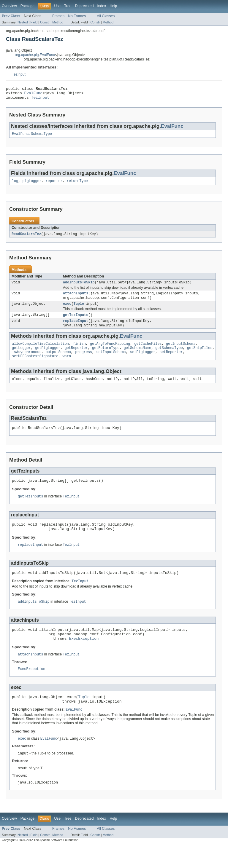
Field (34, 22)
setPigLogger (143, 361)
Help (113, 6)
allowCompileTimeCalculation (40, 352)
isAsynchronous (27, 361)
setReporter (171, 361)
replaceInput (76, 328)
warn (67, 366)
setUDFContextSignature (35, 366)
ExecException (84, 657)
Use (57, 6)
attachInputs (76, 299)
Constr (45, 22)
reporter (54, 185)
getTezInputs (76, 321)
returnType (77, 185)
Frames (58, 16)
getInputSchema (181, 352)
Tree (68, 6)
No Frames (77, 16)
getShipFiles (200, 356)
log (15, 185)
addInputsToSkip (79, 287)
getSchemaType (169, 356)
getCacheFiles (148, 352)
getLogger (21, 356)
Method (58, 22)
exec (67, 310)
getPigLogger (48, 356)
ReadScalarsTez (26, 238)
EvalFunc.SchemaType (32, 137)
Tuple (79, 310)
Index (102, 6)
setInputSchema (111, 361)
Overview (9, 6)
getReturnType (106, 356)
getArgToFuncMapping (110, 352)
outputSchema (58, 361)
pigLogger (32, 185)
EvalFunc (34, 95)
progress (84, 361)
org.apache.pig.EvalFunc (35, 55)
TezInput (19, 74)
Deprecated (84, 6)
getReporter (76, 356)
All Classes (106, 16)
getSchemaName (137, 356)
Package (27, 6)
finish (79, 352)
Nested (23, 22)
